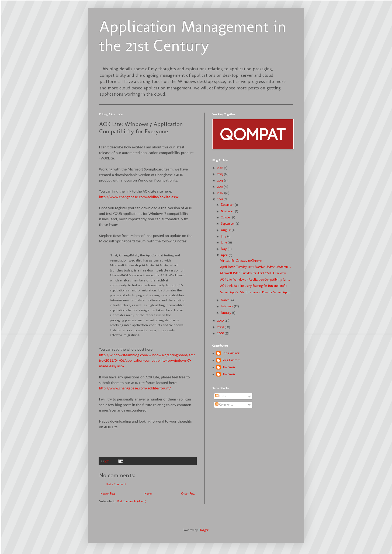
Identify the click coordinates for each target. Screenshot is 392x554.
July (224, 236)
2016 (221, 168)
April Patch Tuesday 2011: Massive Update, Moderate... (256, 267)
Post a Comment (116, 484)
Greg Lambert (231, 360)
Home (148, 494)
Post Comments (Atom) (132, 501)
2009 (221, 327)
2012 (221, 193)
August (226, 230)
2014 (221, 180)
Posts (220, 396)
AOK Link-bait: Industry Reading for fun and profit (253, 286)
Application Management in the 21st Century (193, 36)
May (224, 249)
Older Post (188, 494)
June (224, 242)
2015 (221, 174)
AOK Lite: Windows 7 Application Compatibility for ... (255, 280)
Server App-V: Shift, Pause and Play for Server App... (255, 292)
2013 (220, 187)
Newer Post (108, 494)
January (226, 313)
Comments (224, 405)
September (228, 224)
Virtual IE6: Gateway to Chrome (241, 261)
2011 (220, 199)
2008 (221, 333)
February (227, 306)
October (226, 217)
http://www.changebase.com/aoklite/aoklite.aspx (139, 197)
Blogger (204, 530)
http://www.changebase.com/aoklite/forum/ (135, 388)
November (228, 211)
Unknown (228, 367)
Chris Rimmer (231, 353)
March (226, 300)
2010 (221, 320)
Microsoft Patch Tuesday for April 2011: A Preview (253, 273)
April (225, 255)
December (228, 205)
